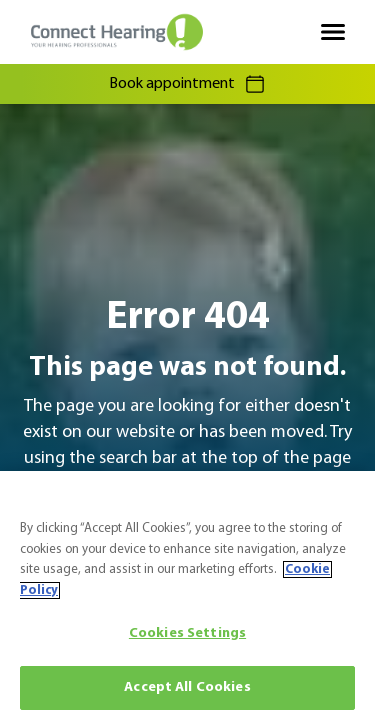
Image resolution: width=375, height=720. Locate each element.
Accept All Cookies (187, 687)
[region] (187, 595)
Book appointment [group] (188, 84)
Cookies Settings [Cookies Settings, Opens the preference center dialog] (187, 633)
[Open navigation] (333, 32)
